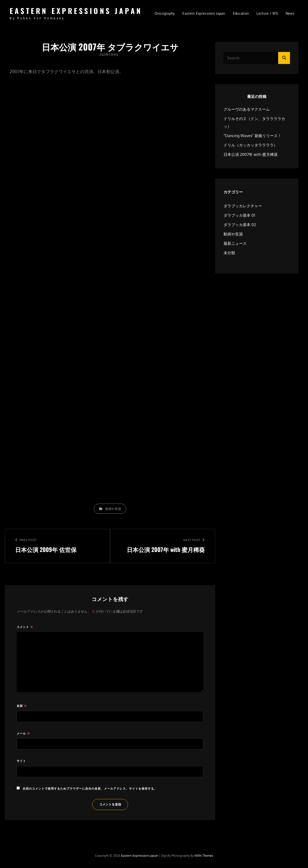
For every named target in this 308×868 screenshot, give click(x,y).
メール (23, 733)
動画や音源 (113, 509)
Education (241, 13)
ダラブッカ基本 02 (240, 225)
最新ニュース (235, 243)
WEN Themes (204, 855)
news (290, 13)
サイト (21, 761)
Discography (165, 13)
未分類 (229, 253)
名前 (22, 706)
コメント (25, 627)
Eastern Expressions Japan (76, 11)
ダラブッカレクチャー (243, 206)
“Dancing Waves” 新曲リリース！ (253, 136)
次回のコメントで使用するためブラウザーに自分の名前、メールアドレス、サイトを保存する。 (90, 789)
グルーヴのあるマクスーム (247, 109)
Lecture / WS (267, 13)
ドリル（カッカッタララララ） (250, 145)
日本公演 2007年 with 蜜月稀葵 (251, 154)
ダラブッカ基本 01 (239, 215)
